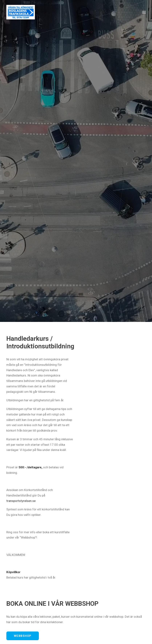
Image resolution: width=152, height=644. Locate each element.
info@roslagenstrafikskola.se (26, 398)
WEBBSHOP (23, 379)
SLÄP (104, 614)
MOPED (89, 614)
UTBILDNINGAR (19, 614)
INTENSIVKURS (46, 614)
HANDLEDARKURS (125, 614)
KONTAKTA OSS (26, 438)
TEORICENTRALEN (21, 620)
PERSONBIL (70, 614)
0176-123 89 (125, 393)
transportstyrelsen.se (21, 244)
